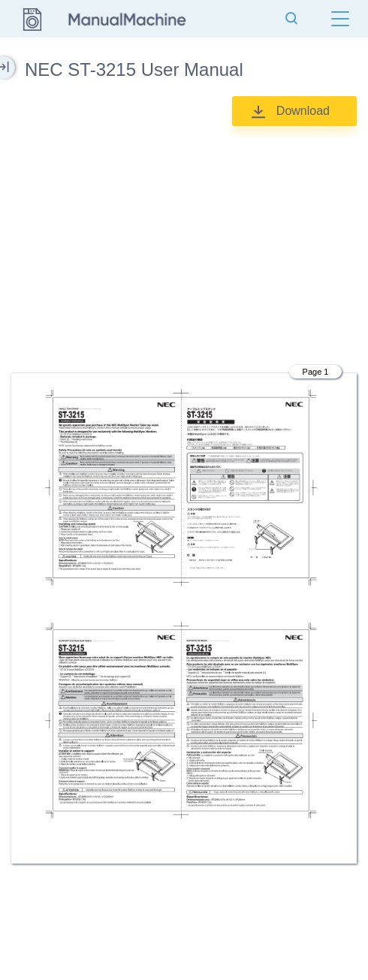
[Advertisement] (184, 243)
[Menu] (340, 19)
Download (303, 111)
